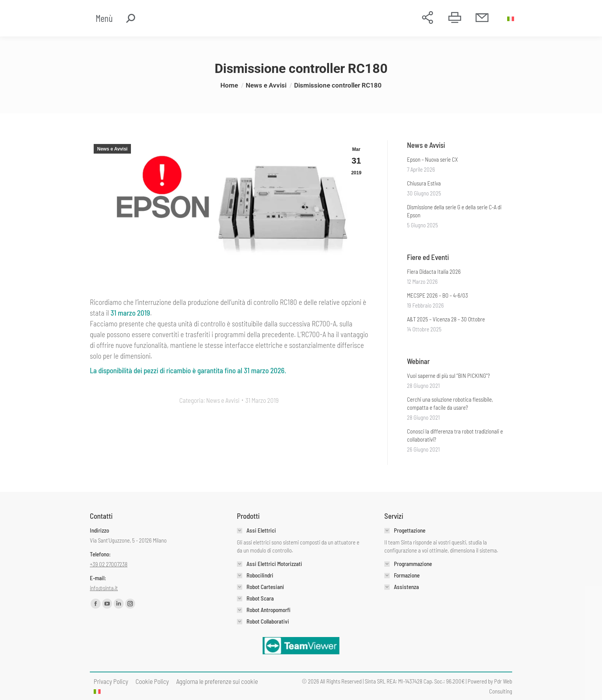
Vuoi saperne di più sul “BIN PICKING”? (448, 376)
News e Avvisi (112, 149)
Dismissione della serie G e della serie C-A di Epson (454, 211)
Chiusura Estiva (424, 183)
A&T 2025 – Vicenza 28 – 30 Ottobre (446, 319)
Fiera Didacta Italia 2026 (434, 271)
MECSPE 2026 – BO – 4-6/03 (437, 295)
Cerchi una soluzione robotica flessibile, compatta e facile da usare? (450, 403)
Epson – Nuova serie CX (432, 159)
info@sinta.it (104, 588)
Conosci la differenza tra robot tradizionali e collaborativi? (455, 435)
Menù (104, 18)
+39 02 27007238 (109, 564)
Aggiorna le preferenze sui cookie (217, 681)
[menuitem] (512, 18)
